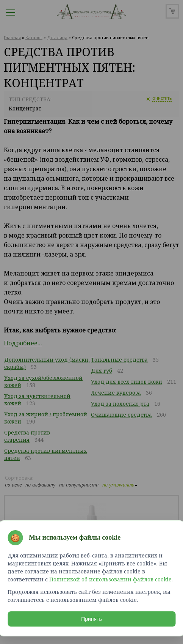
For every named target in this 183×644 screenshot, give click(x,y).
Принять (91, 619)
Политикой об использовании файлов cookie (110, 579)
